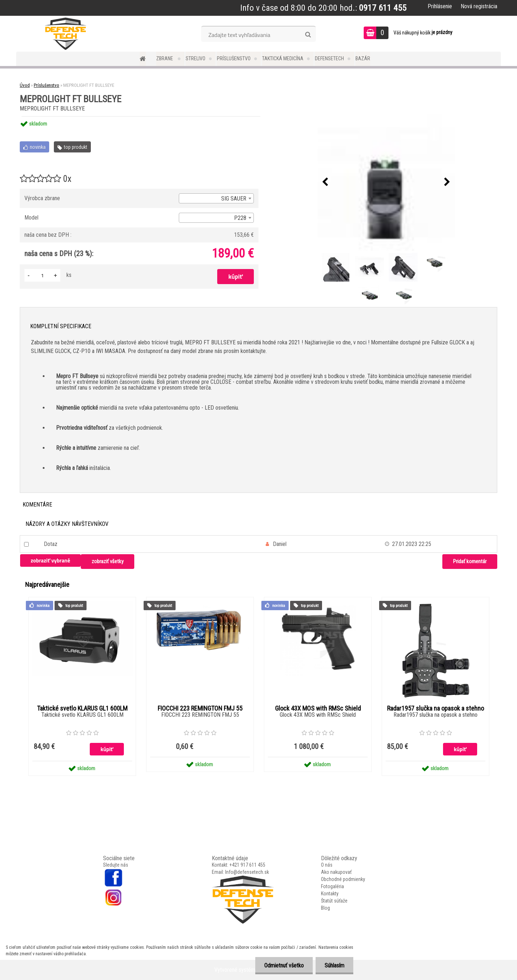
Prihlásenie (440, 6)
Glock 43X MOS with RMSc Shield (318, 708)
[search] (308, 35)
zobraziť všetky (108, 561)
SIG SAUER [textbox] (234, 199)
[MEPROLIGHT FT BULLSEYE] (386, 182)
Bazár (363, 58)
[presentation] (325, 182)
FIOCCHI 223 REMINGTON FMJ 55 (200, 708)
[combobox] (216, 198)
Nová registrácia (479, 6)
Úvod (25, 85)
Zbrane (165, 58)
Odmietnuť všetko (284, 965)
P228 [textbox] (240, 218)
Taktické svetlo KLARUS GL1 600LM (82, 708)
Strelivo (195, 58)
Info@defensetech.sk (247, 872)
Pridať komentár (470, 561)
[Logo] (66, 34)
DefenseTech (329, 58)
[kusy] (42, 275)
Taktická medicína (283, 58)
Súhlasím (334, 965)
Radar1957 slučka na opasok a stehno (436, 708)
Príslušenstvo (234, 58)
